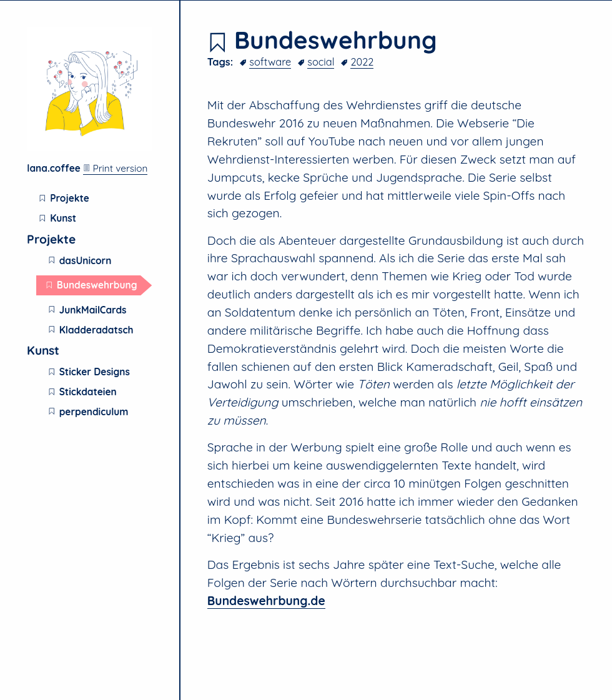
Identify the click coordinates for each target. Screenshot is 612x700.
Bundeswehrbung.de (266, 601)
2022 (362, 62)
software (270, 62)
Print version (115, 168)
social (321, 62)
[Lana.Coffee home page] (89, 148)
